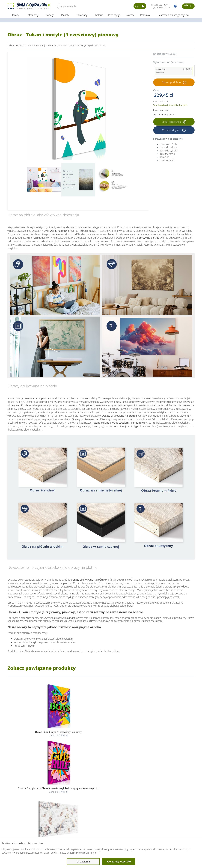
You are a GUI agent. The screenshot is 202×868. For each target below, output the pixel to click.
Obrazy (15, 15)
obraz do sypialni (169, 151)
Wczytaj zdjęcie (171, 131)
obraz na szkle (167, 160)
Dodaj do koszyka (174, 122)
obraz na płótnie (168, 145)
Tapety (50, 15)
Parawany (82, 15)
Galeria (99, 15)
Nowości (130, 15)
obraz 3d (164, 157)
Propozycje (114, 15)
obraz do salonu (168, 148)
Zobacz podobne (171, 83)
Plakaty (65, 15)
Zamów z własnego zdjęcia (174, 15)
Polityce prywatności (27, 853)
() (188, 6)
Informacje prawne (51, 831)
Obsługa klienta (18, 831)
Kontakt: (160, 6)
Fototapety (32, 15)
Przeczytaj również (85, 831)
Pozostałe (146, 15)
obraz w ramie (167, 154)
